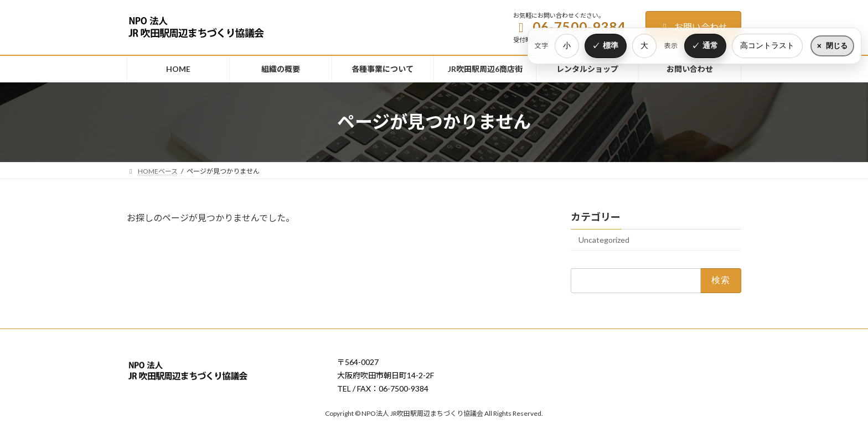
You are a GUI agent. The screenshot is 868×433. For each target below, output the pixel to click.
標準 (611, 45)
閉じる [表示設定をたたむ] (837, 46)
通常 (710, 45)
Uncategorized (604, 240)
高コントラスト (767, 45)
